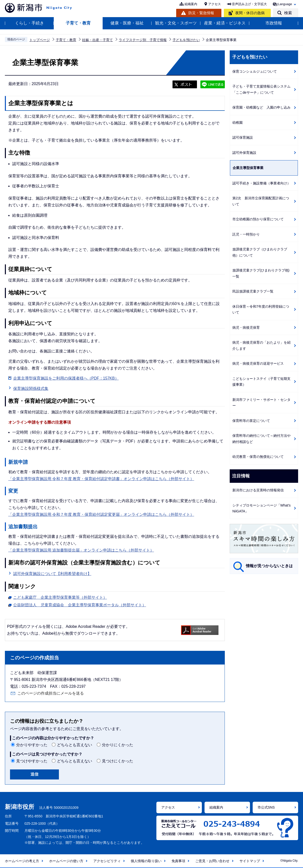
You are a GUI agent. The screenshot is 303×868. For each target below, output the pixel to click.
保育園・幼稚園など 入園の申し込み (261, 107)
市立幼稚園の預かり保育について (258, 219)
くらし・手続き (29, 23)
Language (285, 4)
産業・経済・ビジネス (225, 23)
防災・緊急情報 (201, 13)
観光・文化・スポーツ (176, 23)
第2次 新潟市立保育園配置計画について (261, 201)
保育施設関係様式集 (31, 389)
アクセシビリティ (107, 861)
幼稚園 (238, 123)
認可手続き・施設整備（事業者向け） (261, 183)
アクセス (215, 4)
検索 (288, 13)
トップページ (40, 40)
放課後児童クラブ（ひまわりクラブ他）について (260, 252)
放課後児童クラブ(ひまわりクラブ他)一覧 (261, 273)
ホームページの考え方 (22, 861)
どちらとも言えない (75, 745)
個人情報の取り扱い (146, 861)
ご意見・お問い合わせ (212, 861)
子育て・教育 (78, 23)
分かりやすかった (32, 745)
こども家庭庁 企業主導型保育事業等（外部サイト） (60, 597)
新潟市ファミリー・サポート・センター (261, 403)
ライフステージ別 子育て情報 (143, 40)
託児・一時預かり (246, 234)
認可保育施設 (243, 137)
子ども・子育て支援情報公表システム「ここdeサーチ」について (261, 89)
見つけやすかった (32, 761)
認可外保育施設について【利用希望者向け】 (52, 574)
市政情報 (274, 23)
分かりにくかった (118, 745)
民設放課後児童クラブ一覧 (253, 291)
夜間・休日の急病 (250, 13)
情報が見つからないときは (269, 566)
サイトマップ (250, 861)
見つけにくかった (118, 761)
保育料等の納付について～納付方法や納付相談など (261, 439)
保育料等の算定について (251, 421)
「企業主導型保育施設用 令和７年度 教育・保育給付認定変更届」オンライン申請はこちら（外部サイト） (101, 514)
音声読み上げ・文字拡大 (249, 4)
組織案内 (191, 4)
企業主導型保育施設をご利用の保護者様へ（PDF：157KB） (66, 378)
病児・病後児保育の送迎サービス (258, 363)
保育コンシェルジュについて (255, 71)
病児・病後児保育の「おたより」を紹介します (261, 345)
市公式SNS (266, 807)
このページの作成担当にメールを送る (51, 693)
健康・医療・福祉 (127, 23)
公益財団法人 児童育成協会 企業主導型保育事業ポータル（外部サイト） (80, 604)
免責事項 (178, 861)
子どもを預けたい (186, 40)
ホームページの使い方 (66, 861)
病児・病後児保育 (246, 327)
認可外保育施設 (244, 153)
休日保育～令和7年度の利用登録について (261, 310)
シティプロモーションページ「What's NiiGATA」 (261, 508)
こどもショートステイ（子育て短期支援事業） (261, 382)
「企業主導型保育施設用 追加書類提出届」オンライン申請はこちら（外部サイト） (81, 550)
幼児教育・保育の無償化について (258, 457)
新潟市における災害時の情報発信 (258, 490)
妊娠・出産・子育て (97, 40)
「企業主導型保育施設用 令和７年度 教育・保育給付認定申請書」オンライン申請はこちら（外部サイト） (101, 479)
